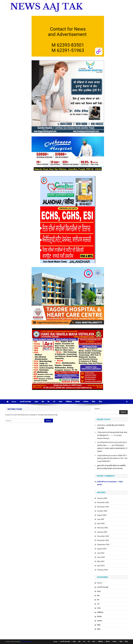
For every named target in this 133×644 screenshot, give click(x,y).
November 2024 (103, 540)
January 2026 (102, 498)
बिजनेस (77, 402)
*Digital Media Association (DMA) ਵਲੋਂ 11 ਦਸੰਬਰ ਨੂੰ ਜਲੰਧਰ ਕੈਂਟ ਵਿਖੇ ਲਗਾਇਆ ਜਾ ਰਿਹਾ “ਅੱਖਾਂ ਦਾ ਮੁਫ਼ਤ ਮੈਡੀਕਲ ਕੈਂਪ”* (112, 458)
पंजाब (60, 402)
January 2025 (102, 532)
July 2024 (101, 553)
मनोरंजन (86, 402)
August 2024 (102, 549)
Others (100, 583)
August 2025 (102, 515)
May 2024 (101, 561)
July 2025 (101, 519)
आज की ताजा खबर (25, 402)
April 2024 (101, 566)
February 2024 (102, 570)
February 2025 (102, 528)
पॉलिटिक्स (69, 402)
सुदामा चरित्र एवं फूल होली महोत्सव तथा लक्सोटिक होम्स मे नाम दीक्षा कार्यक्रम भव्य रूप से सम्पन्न (111, 467)
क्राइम (36, 402)
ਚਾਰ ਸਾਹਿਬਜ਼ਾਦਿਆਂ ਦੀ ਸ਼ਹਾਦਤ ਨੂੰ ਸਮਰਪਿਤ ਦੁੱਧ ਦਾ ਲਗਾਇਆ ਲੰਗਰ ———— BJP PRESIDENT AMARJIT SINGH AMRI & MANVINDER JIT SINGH (112, 447)
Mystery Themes (26, 642)
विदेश (94, 402)
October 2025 (102, 511)
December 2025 (103, 502)
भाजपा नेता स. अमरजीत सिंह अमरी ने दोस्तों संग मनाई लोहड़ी (111, 427)
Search (97, 409)
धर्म (54, 402)
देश (49, 402)
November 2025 (103, 507)
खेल (43, 402)
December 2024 (103, 536)
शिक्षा (100, 402)
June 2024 (101, 557)
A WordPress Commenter (107, 482)
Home (14, 402)
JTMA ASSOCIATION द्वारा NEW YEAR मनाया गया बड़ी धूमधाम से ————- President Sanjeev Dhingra (112, 435)
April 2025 (101, 524)
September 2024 (103, 545)
